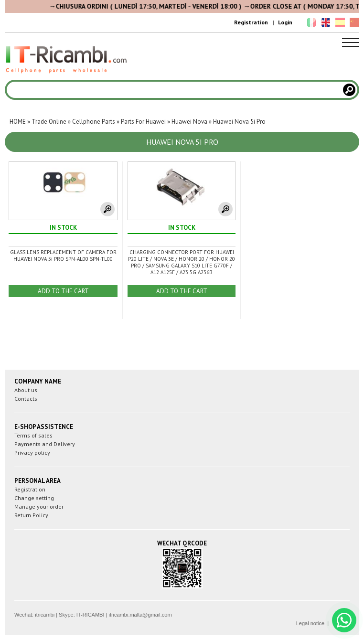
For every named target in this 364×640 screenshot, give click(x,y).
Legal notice (310, 623)
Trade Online (49, 122)
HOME (18, 122)
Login (285, 22)
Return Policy (31, 515)
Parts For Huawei (143, 122)
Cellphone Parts (94, 122)
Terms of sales (33, 435)
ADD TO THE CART (63, 291)
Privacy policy (32, 453)
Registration (251, 22)
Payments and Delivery (45, 444)
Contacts (26, 399)
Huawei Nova (189, 122)
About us (26, 390)
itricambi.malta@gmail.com (140, 615)
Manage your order (39, 507)
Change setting (34, 498)
